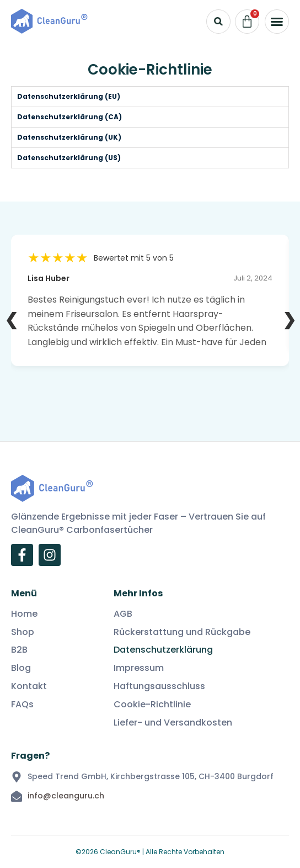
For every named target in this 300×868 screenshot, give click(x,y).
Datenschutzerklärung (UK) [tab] (69, 137)
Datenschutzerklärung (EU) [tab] (69, 96)
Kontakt (29, 687)
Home (24, 614)
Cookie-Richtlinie (152, 705)
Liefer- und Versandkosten (173, 723)
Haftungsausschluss (159, 687)
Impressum (139, 668)
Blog (21, 668)
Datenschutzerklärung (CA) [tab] (69, 117)
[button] (277, 22)
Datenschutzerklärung (163, 650)
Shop (23, 633)
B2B (19, 650)
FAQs (22, 705)
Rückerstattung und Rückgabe (182, 633)
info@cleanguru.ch (66, 796)
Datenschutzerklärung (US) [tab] (69, 158)
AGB (123, 614)
